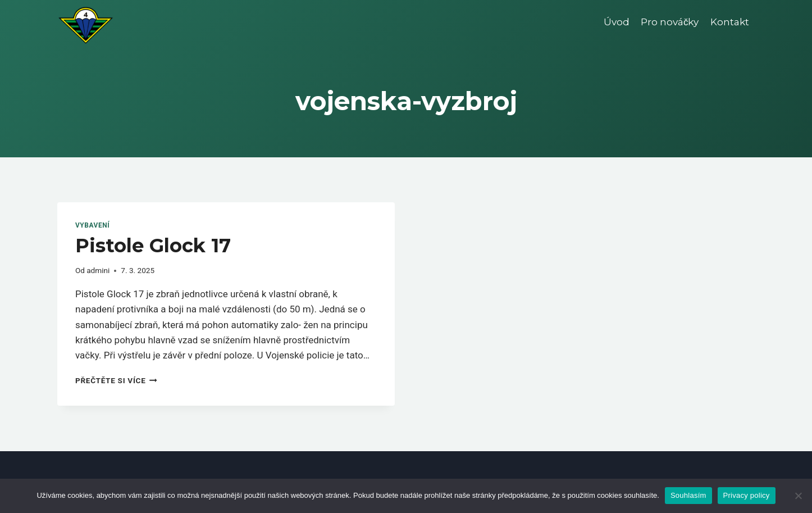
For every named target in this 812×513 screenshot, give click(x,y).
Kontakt (730, 22)
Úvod (617, 22)
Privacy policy (747, 495)
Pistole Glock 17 (153, 246)
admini (98, 270)
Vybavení (92, 225)
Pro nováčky (670, 22)
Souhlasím (688, 495)
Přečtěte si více (116, 380)
